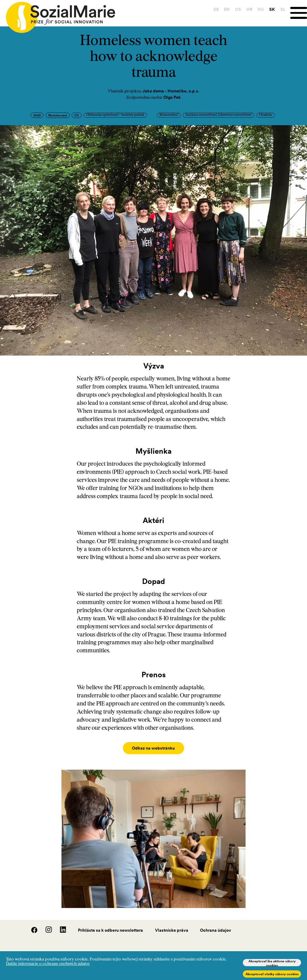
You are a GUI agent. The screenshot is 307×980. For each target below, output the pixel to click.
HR (246, 9)
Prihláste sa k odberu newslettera (110, 924)
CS (235, 9)
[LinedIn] (60, 926)
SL (280, 9)
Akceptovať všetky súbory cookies (272, 974)
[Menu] (297, 13)
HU (258, 9)
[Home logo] (58, 15)
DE (213, 9)
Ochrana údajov (216, 924)
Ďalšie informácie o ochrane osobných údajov (48, 964)
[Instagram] (46, 926)
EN (224, 9)
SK (269, 9)
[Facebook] (31, 926)
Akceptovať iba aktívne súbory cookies (272, 963)
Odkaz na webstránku (153, 748)
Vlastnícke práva (172, 924)
